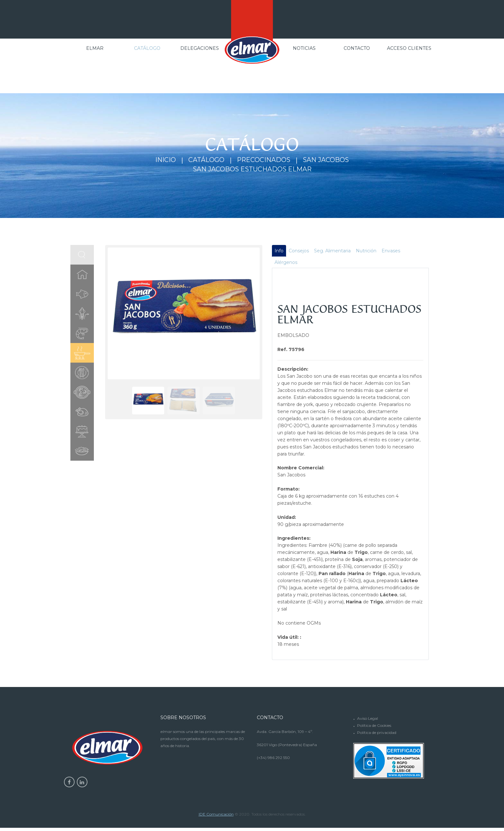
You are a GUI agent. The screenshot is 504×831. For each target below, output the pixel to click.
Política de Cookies (374, 728)
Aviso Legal (368, 721)
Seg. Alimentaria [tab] (334, 252)
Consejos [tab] (300, 252)
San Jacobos (330, 160)
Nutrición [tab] (368, 252)
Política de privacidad (377, 735)
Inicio (160, 160)
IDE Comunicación (216, 817)
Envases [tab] (394, 252)
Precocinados (264, 160)
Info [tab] (279, 252)
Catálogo (203, 160)
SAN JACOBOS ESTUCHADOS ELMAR (252, 170)
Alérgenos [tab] (286, 265)
